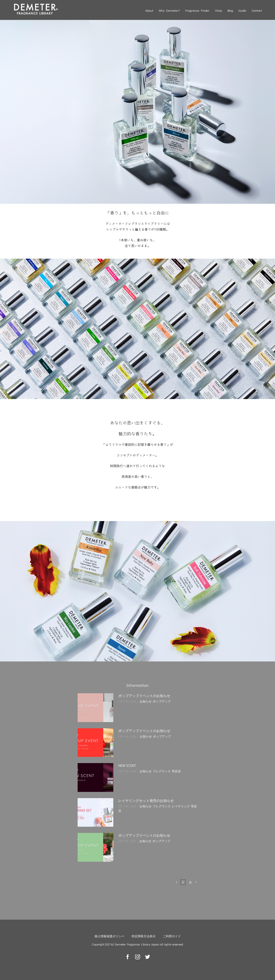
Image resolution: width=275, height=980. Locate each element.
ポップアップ (162, 701)
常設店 (176, 771)
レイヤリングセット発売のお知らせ (146, 800)
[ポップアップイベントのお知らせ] (95, 708)
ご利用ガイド (172, 936)
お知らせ (146, 701)
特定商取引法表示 (144, 936)
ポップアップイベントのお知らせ (144, 696)
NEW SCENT (127, 765)
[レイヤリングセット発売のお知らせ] (95, 813)
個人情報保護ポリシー (109, 936)
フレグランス (162, 771)
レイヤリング (181, 806)
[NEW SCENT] (95, 777)
